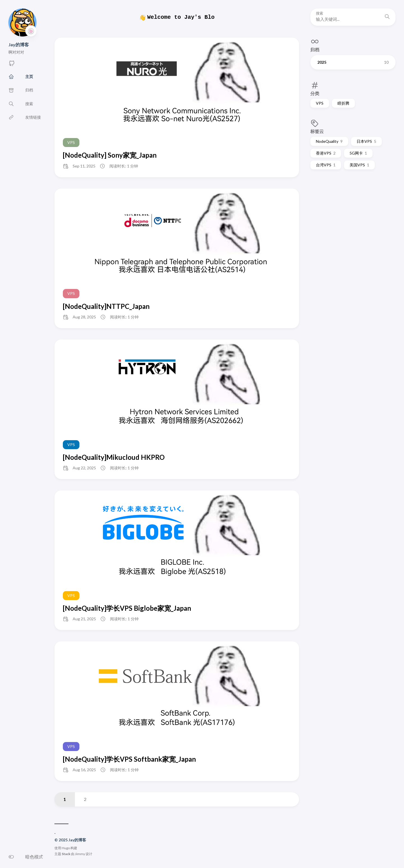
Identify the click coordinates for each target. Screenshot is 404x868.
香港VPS (326, 153)
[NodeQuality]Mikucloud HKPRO (114, 457)
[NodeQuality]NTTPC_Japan (106, 306)
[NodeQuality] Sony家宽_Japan (110, 155)
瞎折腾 (343, 103)
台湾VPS (326, 165)
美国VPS (359, 165)
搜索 (320, 13)
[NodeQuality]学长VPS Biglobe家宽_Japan (127, 608)
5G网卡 (358, 153)
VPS (320, 103)
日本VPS (366, 141)
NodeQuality (329, 141)
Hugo (66, 848)
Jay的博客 (19, 44)
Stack (66, 854)
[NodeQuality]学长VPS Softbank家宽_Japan (129, 759)
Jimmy (80, 854)
